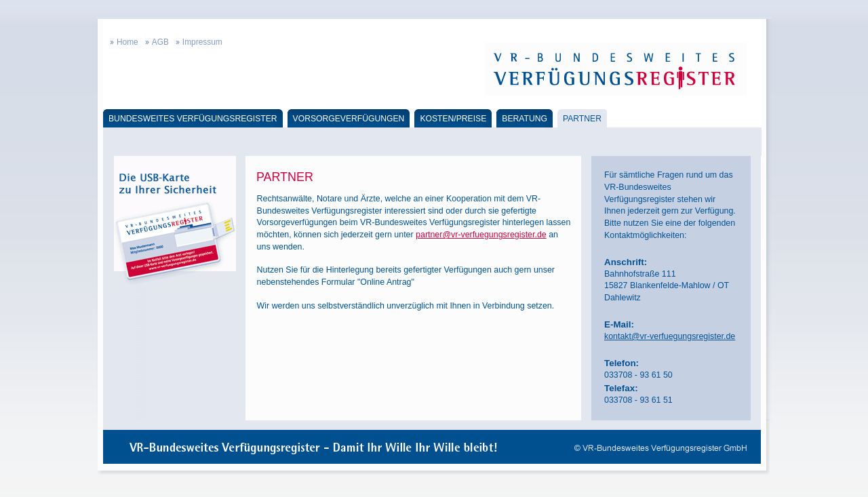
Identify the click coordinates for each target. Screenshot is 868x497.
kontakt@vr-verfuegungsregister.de (670, 336)
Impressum (202, 42)
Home (127, 42)
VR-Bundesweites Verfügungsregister (616, 69)
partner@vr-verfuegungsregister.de (481, 235)
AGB (160, 42)
